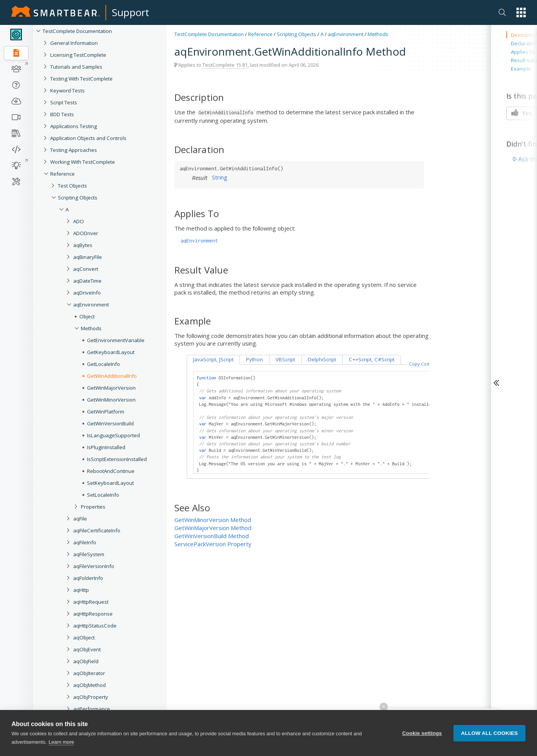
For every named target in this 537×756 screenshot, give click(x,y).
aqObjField (86, 661)
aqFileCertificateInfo (97, 530)
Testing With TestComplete (81, 79)
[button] (521, 12)
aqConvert (86, 269)
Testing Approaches (74, 150)
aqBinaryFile (88, 257)
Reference (62, 174)
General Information (74, 43)
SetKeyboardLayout (110, 483)
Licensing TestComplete (78, 55)
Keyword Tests (67, 91)
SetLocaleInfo (103, 495)
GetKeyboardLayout (111, 352)
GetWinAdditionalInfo (112, 376)
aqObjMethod (89, 685)
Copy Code (420, 364)
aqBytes (83, 245)
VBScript (285, 359)
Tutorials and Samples (76, 67)
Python (255, 359)
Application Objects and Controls (88, 138)
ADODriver (86, 233)
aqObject (84, 637)
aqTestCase (87, 733)
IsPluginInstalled (106, 447)
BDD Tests (62, 114)
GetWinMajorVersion (111, 388)
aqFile (80, 519)
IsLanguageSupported (113, 435)
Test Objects (72, 186)
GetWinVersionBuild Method (212, 536)
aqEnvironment (91, 305)
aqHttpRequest (91, 602)
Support (131, 12)
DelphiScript (322, 359)
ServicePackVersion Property (213, 544)
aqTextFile (85, 744)
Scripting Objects (78, 198)
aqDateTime (87, 281)
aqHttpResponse (93, 614)
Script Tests (64, 102)
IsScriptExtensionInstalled (117, 459)
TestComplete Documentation (77, 31)
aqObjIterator (89, 673)
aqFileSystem (89, 554)
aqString (83, 721)
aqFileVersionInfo (94, 566)
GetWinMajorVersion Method (213, 528)
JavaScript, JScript (213, 359)
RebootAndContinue (111, 471)
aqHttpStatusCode (95, 626)
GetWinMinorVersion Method (213, 520)
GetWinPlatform (106, 412)
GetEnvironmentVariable (116, 340)
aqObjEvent (87, 649)
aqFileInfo (85, 542)
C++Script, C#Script (372, 359)
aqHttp (81, 590)
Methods (91, 328)
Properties (93, 507)
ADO (79, 221)
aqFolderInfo (88, 578)
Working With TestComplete (83, 162)
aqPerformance (92, 709)
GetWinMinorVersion (111, 400)
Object (87, 316)
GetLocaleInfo (103, 364)
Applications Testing (74, 126)
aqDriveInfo (87, 293)
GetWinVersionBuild (110, 423)
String (220, 177)
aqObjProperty (91, 697)
